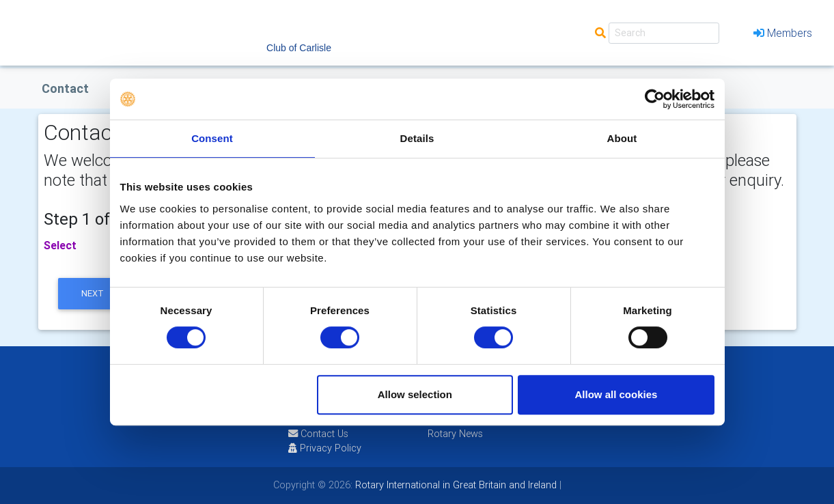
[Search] (664, 33)
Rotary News (455, 434)
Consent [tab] (212, 138)
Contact (65, 88)
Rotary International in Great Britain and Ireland (455, 485)
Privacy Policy (325, 448)
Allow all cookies (616, 394)
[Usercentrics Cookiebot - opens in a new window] (655, 99)
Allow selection (415, 394)
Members (783, 33)
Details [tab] (417, 138)
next (93, 293)
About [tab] (622, 138)
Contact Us (318, 434)
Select (60, 245)
